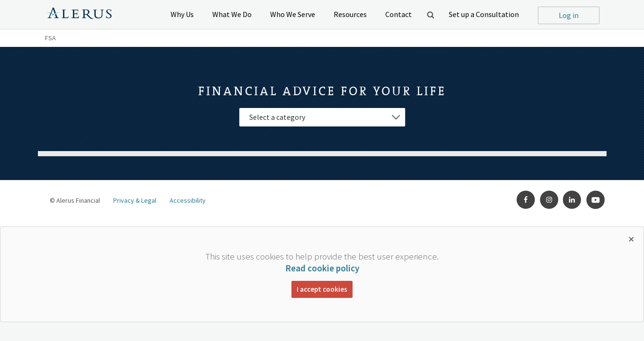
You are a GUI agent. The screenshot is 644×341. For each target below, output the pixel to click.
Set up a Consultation (484, 14)
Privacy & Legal (135, 200)
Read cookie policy (322, 268)
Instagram (549, 200)
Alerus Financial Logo (79, 15)
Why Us (182, 14)
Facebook (526, 200)
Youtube (596, 200)
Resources (350, 14)
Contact (399, 14)
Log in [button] (569, 15)
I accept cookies (322, 289)
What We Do (232, 14)
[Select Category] (322, 117)
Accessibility (188, 200)
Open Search (430, 15)
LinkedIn (572, 200)
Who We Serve (293, 14)
